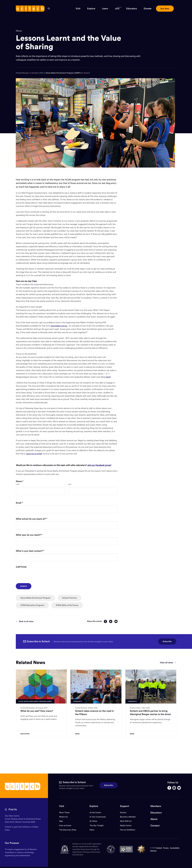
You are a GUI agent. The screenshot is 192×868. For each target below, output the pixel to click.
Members (156, 806)
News (19, 31)
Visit (62, 806)
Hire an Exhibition (128, 830)
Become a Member (128, 817)
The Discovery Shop (68, 830)
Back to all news (25, 621)
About (154, 819)
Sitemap (153, 851)
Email (24, 503)
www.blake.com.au (59, 326)
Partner (123, 813)
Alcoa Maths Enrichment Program (35, 598)
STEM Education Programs (32, 605)
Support (125, 806)
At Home (93, 821)
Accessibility (175, 848)
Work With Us (126, 821)
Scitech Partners (69, 598)
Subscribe (167, 641)
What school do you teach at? (36, 519)
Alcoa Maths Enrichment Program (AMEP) (63, 73)
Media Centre (126, 825)
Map (63, 821)
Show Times (64, 813)
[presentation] (34, 574)
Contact (155, 826)
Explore (94, 806)
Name (24, 481)
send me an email (34, 454)
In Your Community (98, 817)
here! (108, 377)
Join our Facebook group (99, 465)
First (18, 484)
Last (70, 484)
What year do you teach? (34, 535)
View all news (168, 663)
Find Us (13, 809)
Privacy (166, 848)
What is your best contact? (35, 551)
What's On (63, 817)
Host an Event (65, 825)
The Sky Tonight (97, 825)
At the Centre (95, 813)
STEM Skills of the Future (67, 605)
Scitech (159, 848)
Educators (156, 813)
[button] (78, 9)
